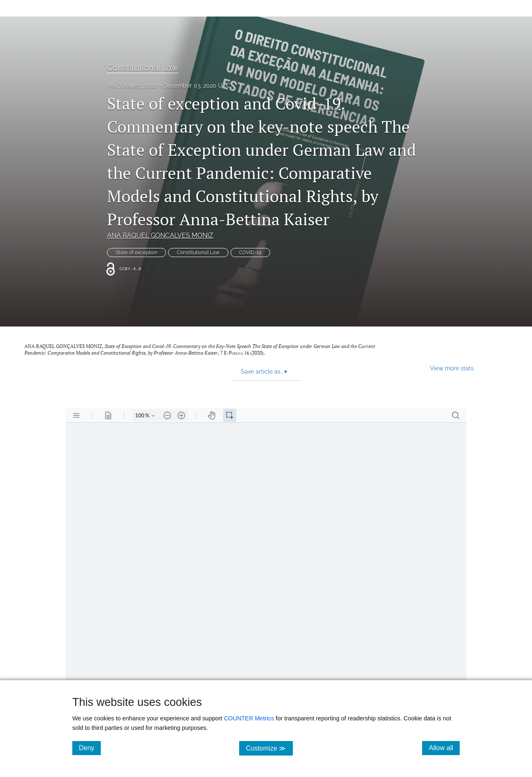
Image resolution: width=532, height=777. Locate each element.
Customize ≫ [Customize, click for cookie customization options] (269, 748)
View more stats (452, 368)
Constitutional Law (142, 68)
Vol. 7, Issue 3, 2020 (133, 86)
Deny (90, 748)
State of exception (137, 253)
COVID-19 (250, 253)
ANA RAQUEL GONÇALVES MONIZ (160, 235)
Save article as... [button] (264, 372)
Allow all (444, 748)
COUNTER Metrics (249, 718)
